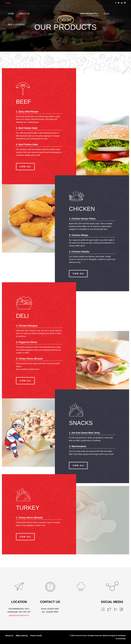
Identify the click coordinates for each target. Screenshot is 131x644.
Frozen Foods (36, 636)
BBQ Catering (22, 636)
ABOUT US (24, 14)
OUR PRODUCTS (89, 14)
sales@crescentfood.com (19, 615)
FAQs (107, 14)
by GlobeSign (121, 639)
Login (8, 3)
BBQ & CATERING (17, 25)
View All (25, 167)
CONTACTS (86, 25)
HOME (11, 14)
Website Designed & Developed (114, 636)
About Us (9, 636)
